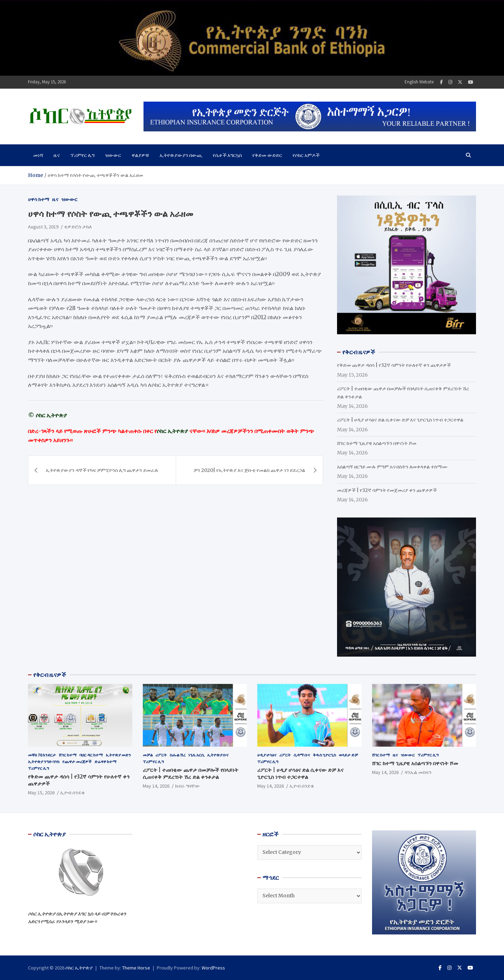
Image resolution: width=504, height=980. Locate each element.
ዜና (57, 155)
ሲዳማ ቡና (302, 755)
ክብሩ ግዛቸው (187, 786)
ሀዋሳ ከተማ (39, 199)
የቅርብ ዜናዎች (50, 675)
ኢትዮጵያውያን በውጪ (181, 155)
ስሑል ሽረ (178, 755)
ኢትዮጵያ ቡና (218, 755)
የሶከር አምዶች (306, 155)
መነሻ (38, 155)
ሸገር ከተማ (68, 755)
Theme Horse (136, 968)
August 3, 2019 (43, 227)
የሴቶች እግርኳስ (227, 155)
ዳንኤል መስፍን (418, 772)
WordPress (213, 968)
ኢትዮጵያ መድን (118, 755)
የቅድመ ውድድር (267, 155)
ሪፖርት (161, 755)
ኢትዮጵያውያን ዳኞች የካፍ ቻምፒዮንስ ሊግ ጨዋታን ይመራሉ (102, 470)
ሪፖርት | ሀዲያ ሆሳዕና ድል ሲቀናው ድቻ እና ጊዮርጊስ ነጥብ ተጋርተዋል (400, 420)
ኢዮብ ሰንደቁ (72, 793)
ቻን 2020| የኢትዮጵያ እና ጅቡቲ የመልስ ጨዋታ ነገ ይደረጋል (249, 470)
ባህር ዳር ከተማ (91, 755)
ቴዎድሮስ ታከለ (78, 227)
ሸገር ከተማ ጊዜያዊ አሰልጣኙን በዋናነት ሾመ (377, 443)
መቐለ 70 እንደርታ (42, 755)
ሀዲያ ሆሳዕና (267, 755)
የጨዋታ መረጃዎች (77, 762)
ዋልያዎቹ (140, 155)
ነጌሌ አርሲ (196, 755)
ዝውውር (113, 155)
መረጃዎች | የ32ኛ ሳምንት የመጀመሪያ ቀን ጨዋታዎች (387, 490)
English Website (419, 82)
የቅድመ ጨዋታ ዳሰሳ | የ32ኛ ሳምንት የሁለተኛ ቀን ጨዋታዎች (394, 365)
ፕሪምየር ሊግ (82, 155)
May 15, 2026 (41, 793)
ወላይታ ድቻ (348, 755)
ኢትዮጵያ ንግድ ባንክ (44, 762)
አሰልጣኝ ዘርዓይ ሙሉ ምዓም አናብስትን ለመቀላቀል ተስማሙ (392, 467)
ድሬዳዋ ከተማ (106, 762)
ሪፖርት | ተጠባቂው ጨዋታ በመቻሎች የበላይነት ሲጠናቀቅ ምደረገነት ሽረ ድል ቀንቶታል (191, 773)
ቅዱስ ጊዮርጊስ (324, 755)
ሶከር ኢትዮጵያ (79, 968)
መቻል (148, 755)
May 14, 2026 (156, 786)
